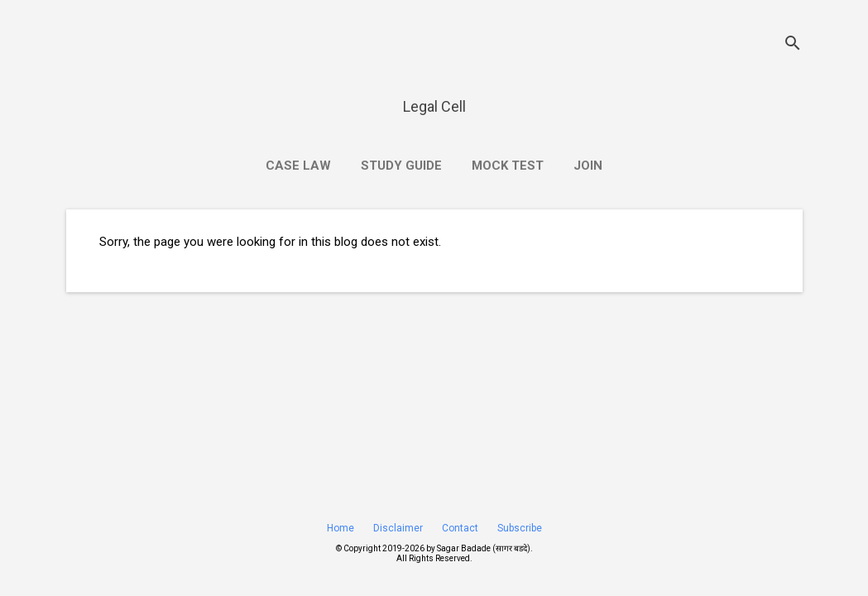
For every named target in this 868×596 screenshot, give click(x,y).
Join (588, 166)
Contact (460, 528)
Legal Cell (434, 106)
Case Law (298, 166)
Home (340, 528)
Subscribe (520, 528)
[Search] (793, 45)
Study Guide (401, 166)
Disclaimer (398, 528)
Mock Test (508, 166)
